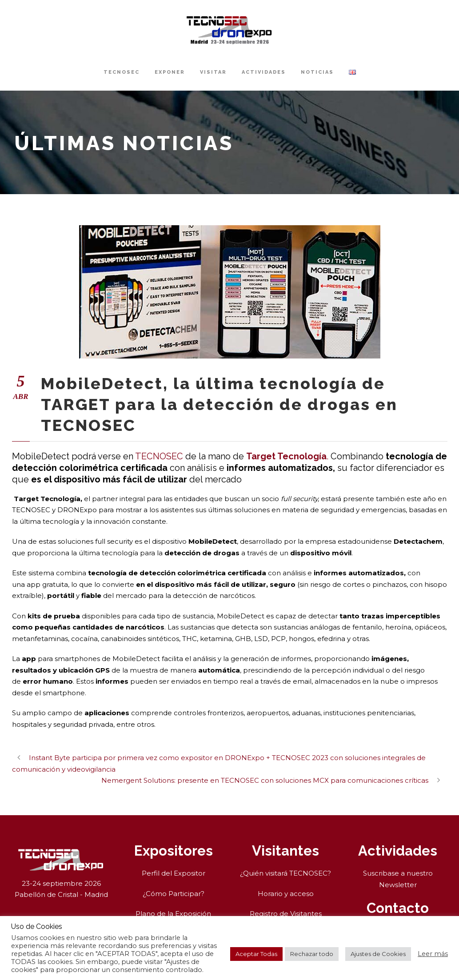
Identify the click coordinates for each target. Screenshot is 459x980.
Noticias (317, 72)
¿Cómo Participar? (174, 894)
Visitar (213, 72)
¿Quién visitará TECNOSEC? (285, 873)
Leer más (433, 954)
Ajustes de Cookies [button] (378, 954)
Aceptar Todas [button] (256, 954)
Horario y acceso (286, 894)
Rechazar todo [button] (312, 954)
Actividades (264, 72)
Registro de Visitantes (286, 914)
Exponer (170, 72)
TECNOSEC (122, 72)
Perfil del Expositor (174, 873)
